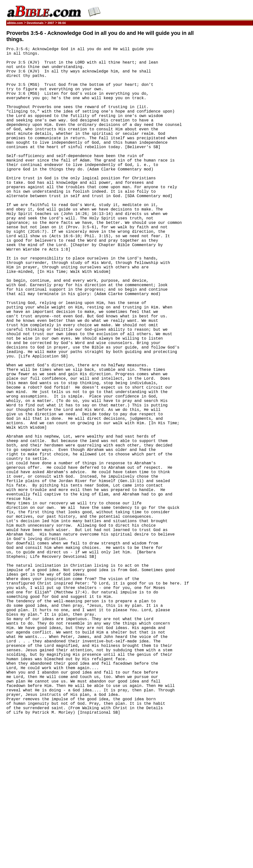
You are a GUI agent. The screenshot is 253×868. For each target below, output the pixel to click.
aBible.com (15, 23)
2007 (51, 23)
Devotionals (35, 23)
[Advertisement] (229, 105)
